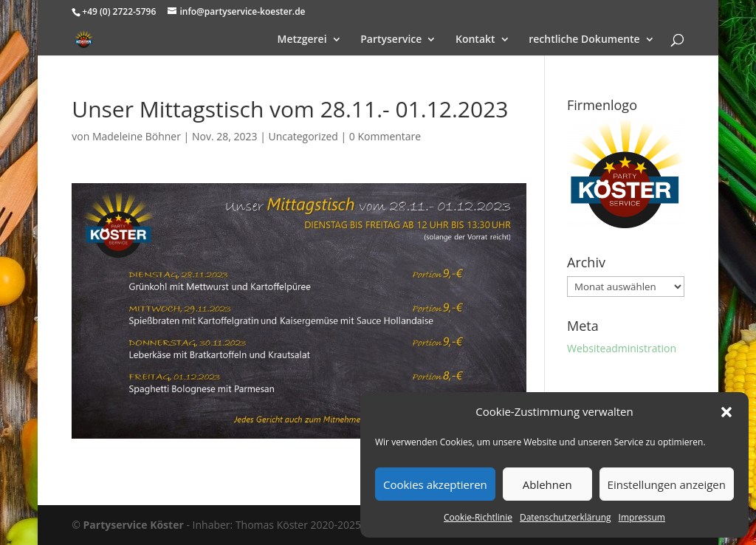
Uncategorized (303, 136)
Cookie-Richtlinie (478, 517)
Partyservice (391, 40)
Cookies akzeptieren (435, 484)
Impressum (642, 517)
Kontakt (475, 40)
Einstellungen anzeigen (667, 484)
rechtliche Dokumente (584, 40)
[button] (726, 412)
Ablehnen (547, 484)
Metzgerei (302, 40)
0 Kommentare (385, 136)
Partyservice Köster (134, 525)
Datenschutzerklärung (566, 517)
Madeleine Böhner (137, 136)
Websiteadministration (622, 348)
